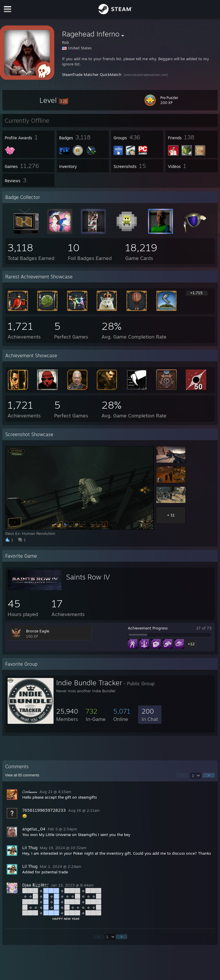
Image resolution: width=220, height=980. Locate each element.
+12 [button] (191, 644)
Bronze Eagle (38, 631)
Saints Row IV (88, 577)
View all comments (22, 775)
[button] (54, 100)
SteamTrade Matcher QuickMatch (92, 74)
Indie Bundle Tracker (89, 683)
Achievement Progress (148, 628)
